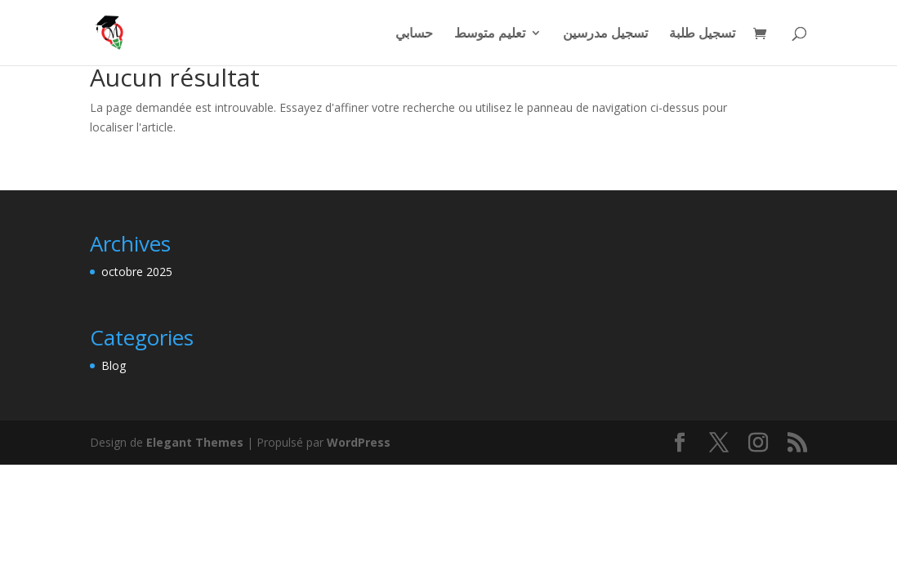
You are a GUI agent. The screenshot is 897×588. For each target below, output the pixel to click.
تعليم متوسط (490, 34)
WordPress (359, 442)
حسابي (414, 34)
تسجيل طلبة (702, 34)
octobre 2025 (137, 272)
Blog (114, 365)
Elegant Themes (195, 442)
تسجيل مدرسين (605, 34)
